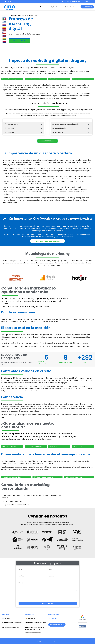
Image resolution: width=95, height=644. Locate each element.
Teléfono (21, 576)
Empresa (51, 576)
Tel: (26, 625)
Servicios (56, 7)
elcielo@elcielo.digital (33, 632)
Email (50, 569)
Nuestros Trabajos (72, 7)
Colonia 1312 (8, 623)
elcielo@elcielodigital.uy (10, 627)
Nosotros (44, 7)
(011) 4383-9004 (32, 625)
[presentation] (32, 596)
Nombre (21, 569)
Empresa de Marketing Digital (51, 641)
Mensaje (21, 583)
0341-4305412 (33, 630)
